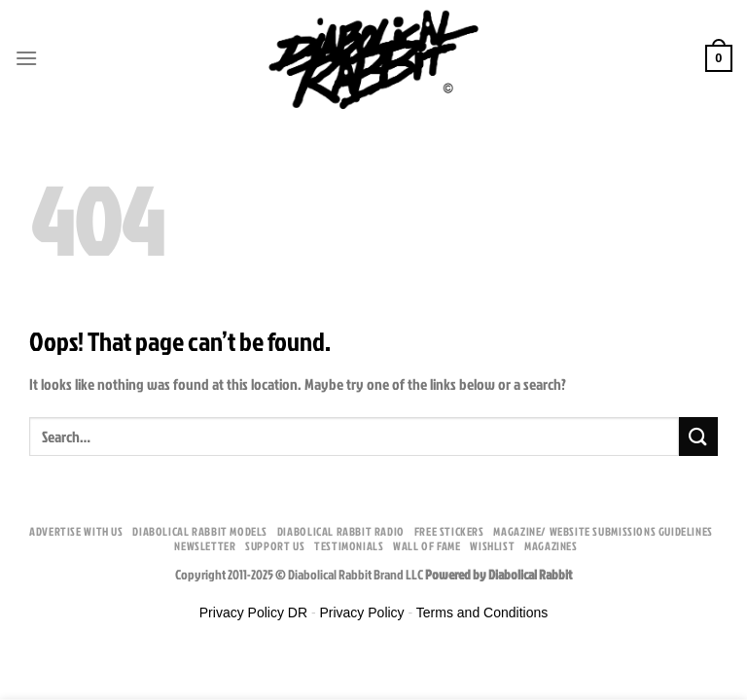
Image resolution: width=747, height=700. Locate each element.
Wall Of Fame (427, 546)
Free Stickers (449, 531)
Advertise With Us (76, 531)
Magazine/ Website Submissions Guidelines (603, 531)
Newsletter (205, 546)
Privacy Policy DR (253, 612)
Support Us (275, 546)
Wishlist (492, 546)
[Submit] (698, 436)
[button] (26, 58)
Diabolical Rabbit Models (200, 531)
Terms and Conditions (482, 612)
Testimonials (349, 546)
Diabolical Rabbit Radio (341, 531)
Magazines (551, 546)
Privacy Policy (361, 612)
